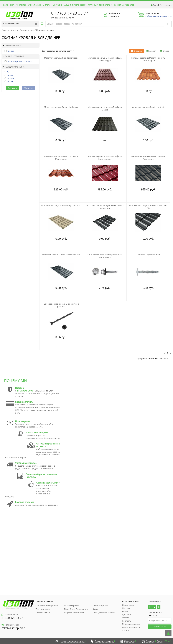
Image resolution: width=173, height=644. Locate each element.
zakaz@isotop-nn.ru (14, 628)
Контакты (21, 5)
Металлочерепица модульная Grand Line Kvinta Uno (105, 207)
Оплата (47, 5)
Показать (12, 88)
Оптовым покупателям (100, 5)
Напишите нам (10, 625)
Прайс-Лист (8, 5)
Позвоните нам (10, 614)
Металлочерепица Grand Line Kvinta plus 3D (148, 207)
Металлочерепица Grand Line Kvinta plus (61, 255)
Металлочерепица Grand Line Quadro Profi (61, 205)
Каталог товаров (20, 24)
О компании (34, 5)
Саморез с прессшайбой (148, 255)
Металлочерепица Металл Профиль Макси (105, 108)
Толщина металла (14, 67)
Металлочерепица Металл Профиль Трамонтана (148, 158)
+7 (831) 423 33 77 (71, 13)
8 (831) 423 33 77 (12, 618)
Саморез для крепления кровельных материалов (105, 256)
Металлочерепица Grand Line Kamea (61, 107)
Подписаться (160, 627)
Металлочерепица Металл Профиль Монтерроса (61, 158)
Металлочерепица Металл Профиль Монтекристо (105, 158)
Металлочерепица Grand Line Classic (61, 58)
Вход (155, 5)
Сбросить (28, 88)
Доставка (57, 5)
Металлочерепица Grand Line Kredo (148, 107)
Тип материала (12, 46)
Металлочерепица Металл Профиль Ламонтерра (105, 59)
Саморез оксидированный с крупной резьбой (61, 305)
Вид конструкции (13, 56)
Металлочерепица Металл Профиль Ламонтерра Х (148, 59)
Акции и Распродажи (75, 5)
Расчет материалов (124, 5)
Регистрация (166, 5)
